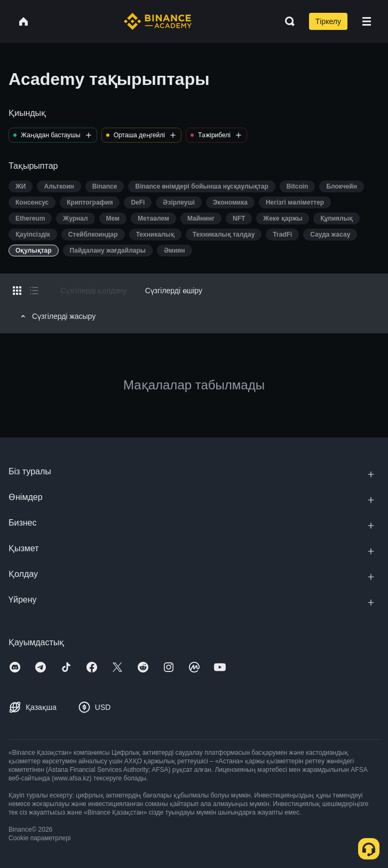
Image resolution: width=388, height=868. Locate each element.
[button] (367, 21)
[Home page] (158, 21)
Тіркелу (328, 21)
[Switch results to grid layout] (17, 291)
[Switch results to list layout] (34, 291)
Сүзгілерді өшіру (174, 291)
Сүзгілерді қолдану (94, 291)
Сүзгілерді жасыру (57, 316)
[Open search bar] (287, 21)
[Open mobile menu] (367, 21)
